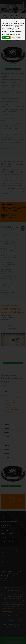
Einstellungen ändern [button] (16, 38)
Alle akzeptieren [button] (6, 38)
